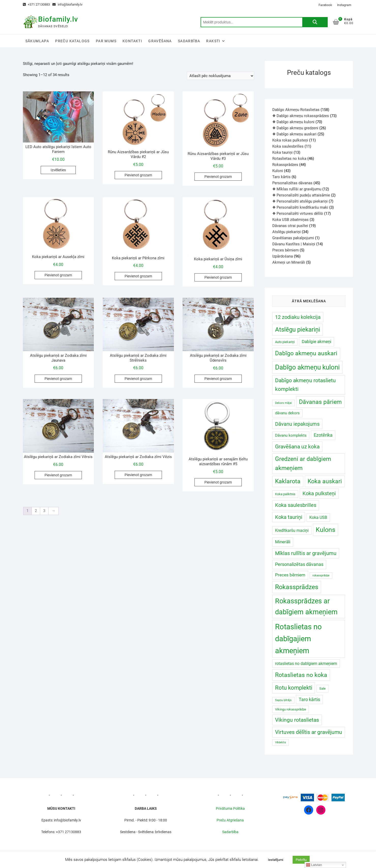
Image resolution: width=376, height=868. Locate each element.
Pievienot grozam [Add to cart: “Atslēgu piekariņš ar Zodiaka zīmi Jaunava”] (58, 379)
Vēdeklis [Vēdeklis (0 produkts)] (281, 742)
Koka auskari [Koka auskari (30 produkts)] (325, 481)
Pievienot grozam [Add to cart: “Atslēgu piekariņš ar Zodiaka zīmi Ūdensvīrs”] (218, 379)
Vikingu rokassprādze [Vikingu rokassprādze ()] (291, 709)
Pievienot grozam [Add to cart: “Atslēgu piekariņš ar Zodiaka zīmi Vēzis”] (138, 475)
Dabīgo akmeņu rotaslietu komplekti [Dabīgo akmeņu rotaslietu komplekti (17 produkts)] (305, 385)
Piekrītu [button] (301, 860)
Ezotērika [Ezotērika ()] (323, 435)
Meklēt (315, 22)
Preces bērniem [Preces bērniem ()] (290, 575)
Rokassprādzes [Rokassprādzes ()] (297, 587)
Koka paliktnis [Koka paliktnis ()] (285, 494)
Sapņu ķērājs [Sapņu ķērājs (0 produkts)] (283, 700)
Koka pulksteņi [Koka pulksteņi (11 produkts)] (319, 494)
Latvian (314, 865)
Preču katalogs (72, 41)
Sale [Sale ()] (322, 688)
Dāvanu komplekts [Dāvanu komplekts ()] (291, 435)
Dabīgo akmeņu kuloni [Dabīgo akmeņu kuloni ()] (307, 367)
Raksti (213, 41)
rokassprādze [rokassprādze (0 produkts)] (321, 575)
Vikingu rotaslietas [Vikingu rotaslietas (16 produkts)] (297, 720)
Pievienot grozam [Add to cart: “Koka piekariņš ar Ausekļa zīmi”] (58, 275)
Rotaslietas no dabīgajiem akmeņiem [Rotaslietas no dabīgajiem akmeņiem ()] (298, 639)
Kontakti (132, 41)
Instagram (344, 5)
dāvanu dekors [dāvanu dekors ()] (287, 413)
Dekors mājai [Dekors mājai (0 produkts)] (283, 403)
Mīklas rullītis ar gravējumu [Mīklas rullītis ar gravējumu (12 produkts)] (306, 553)
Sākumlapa (37, 41)
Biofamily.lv (58, 19)
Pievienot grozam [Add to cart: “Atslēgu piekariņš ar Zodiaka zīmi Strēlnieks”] (138, 379)
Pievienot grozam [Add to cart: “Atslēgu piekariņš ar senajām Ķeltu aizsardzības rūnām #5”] (218, 482)
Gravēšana (160, 41)
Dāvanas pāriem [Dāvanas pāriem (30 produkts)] (320, 402)
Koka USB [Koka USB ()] (318, 517)
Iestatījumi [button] (276, 860)
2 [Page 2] (36, 511)
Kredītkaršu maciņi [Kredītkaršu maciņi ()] (292, 530)
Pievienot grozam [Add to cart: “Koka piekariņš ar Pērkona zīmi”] (138, 276)
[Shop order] (221, 76)
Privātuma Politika (230, 808)
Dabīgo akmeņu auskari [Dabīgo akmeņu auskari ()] (306, 353)
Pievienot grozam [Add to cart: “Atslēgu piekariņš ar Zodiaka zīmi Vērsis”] (58, 475)
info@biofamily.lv (67, 4)
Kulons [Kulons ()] (326, 530)
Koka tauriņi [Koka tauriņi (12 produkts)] (289, 517)
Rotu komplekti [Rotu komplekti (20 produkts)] (294, 688)
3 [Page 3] (44, 511)
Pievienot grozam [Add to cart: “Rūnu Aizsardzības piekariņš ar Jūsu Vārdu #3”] (218, 177)
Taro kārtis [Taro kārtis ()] (309, 699)
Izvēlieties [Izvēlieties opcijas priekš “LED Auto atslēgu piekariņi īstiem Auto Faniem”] (58, 170)
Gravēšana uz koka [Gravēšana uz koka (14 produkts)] (297, 447)
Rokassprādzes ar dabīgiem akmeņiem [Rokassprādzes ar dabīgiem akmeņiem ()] (306, 607)
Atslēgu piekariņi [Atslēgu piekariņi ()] (298, 329)
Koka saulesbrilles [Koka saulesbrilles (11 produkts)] (296, 505)
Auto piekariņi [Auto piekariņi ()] (285, 342)
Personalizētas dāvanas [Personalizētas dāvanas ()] (299, 564)
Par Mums (106, 41)
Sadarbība (189, 41)
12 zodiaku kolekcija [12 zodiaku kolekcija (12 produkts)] (298, 317)
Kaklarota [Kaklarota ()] (288, 481)
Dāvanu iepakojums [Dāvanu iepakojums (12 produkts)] (297, 424)
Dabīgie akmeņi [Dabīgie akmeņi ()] (317, 341)
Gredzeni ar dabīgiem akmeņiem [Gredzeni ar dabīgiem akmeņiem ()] (303, 464)
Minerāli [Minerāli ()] (283, 542)
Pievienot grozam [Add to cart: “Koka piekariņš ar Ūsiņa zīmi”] (218, 277)
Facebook (325, 5)
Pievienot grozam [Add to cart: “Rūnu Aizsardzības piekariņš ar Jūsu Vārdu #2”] (138, 175)
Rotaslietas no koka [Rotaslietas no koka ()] (301, 675)
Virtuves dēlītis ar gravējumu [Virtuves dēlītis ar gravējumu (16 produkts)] (309, 732)
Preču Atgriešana (230, 820)
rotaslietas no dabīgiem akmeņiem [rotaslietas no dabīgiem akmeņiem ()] (306, 664)
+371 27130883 (36, 4)
